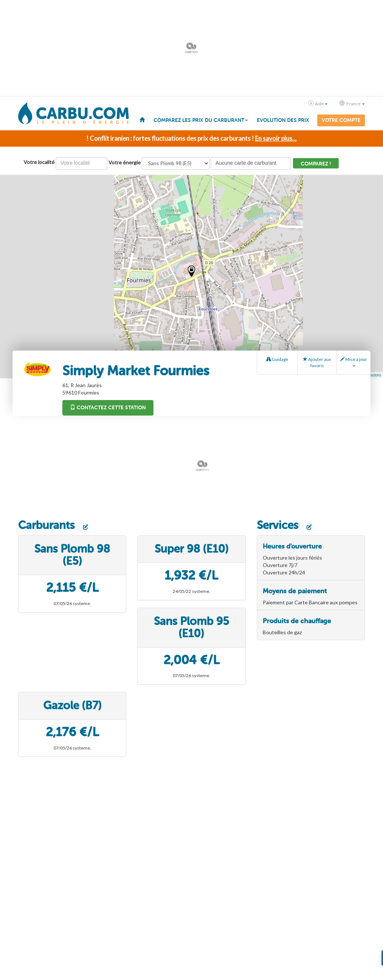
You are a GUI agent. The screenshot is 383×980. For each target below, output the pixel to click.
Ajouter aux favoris (317, 362)
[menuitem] (142, 119)
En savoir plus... (276, 138)
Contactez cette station (108, 408)
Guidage (277, 359)
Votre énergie (125, 162)
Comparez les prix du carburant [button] (201, 120)
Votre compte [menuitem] (341, 120)
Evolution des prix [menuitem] (283, 120)
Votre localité (39, 162)
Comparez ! (316, 164)
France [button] (352, 103)
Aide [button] (318, 103)
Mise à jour (354, 362)
